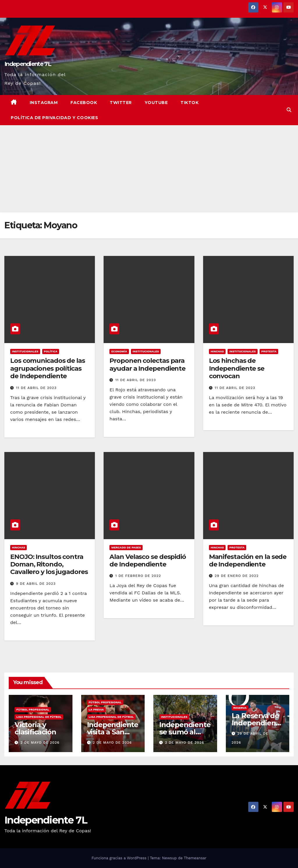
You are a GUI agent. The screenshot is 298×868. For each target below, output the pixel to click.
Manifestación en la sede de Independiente (248, 561)
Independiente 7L (28, 64)
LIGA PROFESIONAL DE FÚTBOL (39, 717)
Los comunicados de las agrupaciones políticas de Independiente (48, 368)
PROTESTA (269, 351)
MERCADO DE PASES (126, 547)
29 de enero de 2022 (237, 576)
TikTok (189, 103)
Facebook (84, 103)
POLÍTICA (51, 351)
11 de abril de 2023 (36, 388)
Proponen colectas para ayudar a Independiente (147, 364)
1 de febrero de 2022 (138, 576)
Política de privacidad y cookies (54, 118)
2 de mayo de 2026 (40, 743)
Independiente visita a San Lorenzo (113, 732)
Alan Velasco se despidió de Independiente (148, 561)
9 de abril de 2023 (36, 584)
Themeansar (195, 858)
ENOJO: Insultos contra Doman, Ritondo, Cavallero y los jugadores (49, 564)
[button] (289, 110)
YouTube (156, 103)
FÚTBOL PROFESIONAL (33, 710)
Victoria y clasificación (35, 728)
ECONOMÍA (119, 351)
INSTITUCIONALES (25, 351)
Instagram (44, 103)
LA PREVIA (96, 710)
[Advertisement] (149, 169)
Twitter (121, 103)
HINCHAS (217, 351)
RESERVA (240, 708)
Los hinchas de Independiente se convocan (237, 368)
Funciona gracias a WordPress (119, 858)
